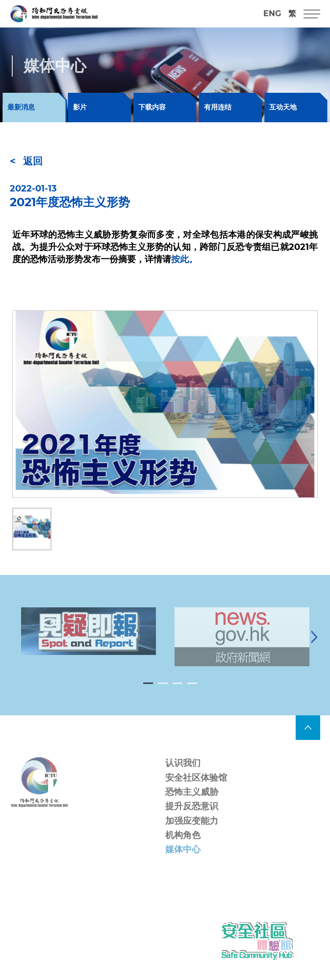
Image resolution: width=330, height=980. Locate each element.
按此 (180, 259)
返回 (33, 161)
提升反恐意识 (192, 816)
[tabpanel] (89, 640)
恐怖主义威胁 (192, 801)
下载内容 (152, 107)
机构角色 (183, 844)
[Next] (314, 646)
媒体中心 (183, 858)
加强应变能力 (192, 830)
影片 (80, 107)
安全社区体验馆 (196, 787)
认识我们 (183, 772)
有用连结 (218, 107)
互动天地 (283, 107)
